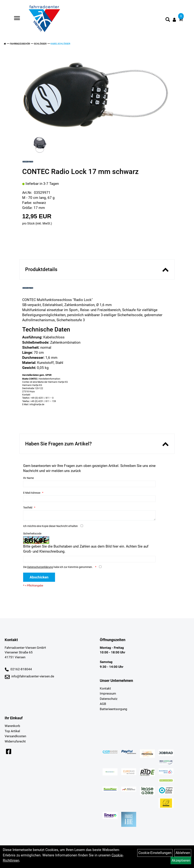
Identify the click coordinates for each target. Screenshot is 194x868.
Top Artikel (12, 731)
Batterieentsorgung (114, 709)
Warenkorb (12, 726)
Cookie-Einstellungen (155, 853)
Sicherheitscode (32, 534)
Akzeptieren (181, 860)
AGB (103, 704)
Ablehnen (183, 853)
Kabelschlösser (60, 44)
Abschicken (39, 577)
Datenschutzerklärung (40, 567)
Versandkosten (15, 736)
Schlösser (40, 44)
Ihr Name (28, 478)
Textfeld (28, 508)
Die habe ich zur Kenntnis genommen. (58, 567)
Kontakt (105, 688)
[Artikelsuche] (168, 20)
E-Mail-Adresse (32, 493)
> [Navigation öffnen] (16, 18)
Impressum (108, 693)
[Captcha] (89, 559)
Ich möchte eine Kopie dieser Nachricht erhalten (50, 526)
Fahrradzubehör (20, 44)
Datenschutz (109, 699)
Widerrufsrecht (15, 741)
